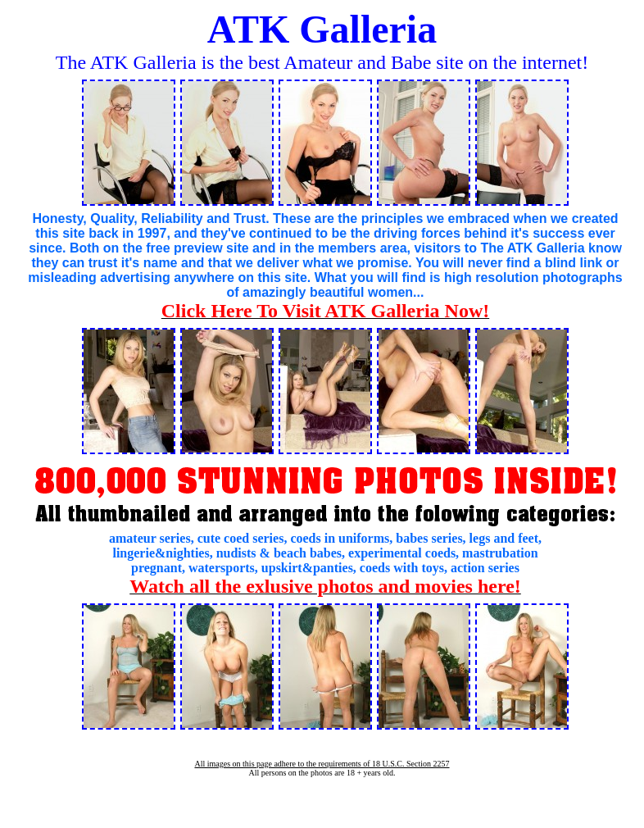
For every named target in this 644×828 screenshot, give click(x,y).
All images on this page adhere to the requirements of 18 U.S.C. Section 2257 (322, 764)
